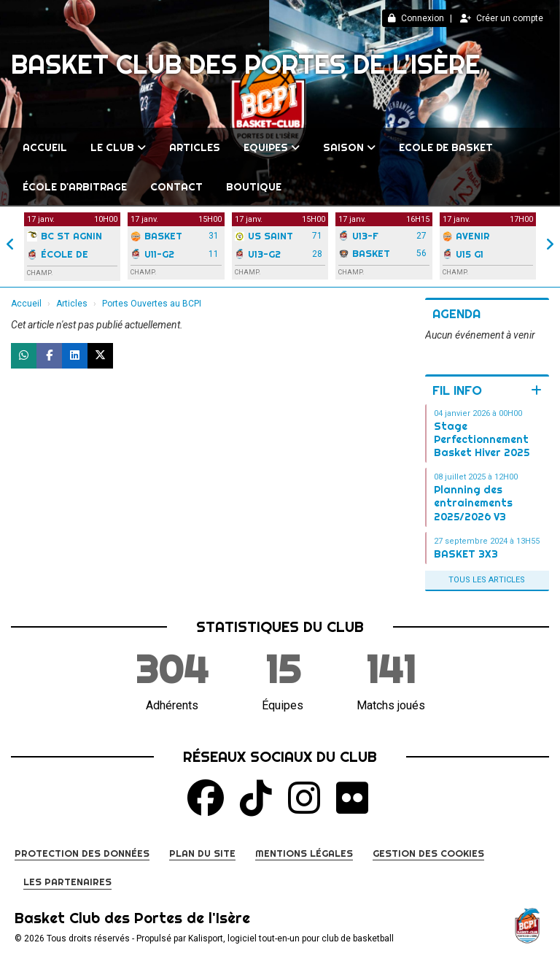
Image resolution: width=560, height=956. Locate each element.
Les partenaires (67, 882)
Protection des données (82, 853)
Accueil (45, 147)
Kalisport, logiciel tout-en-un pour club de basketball (291, 938)
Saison (349, 147)
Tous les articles (487, 580)
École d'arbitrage (75, 187)
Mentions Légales (304, 853)
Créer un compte (502, 18)
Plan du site (202, 853)
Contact (176, 187)
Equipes (272, 147)
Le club (118, 147)
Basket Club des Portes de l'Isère (246, 64)
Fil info (457, 390)
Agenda (456, 313)
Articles (195, 147)
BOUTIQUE (254, 187)
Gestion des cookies (428, 853)
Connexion (416, 18)
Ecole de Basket (446, 147)
